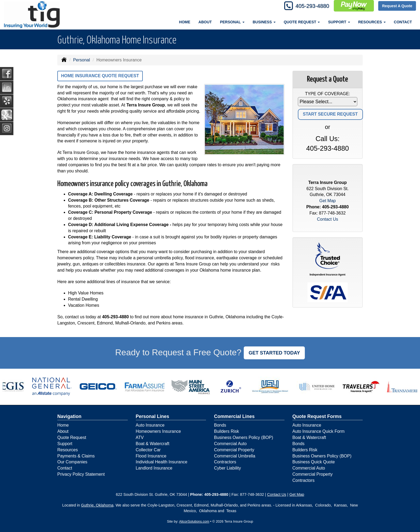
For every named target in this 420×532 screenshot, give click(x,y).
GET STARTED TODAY (274, 353)
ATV (140, 437)
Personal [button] (232, 22)
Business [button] (264, 22)
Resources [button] (372, 22)
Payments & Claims (76, 456)
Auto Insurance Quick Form (319, 431)
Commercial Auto (230, 444)
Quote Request (72, 437)
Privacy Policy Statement (81, 474)
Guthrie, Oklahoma (97, 505)
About (205, 22)
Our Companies (72, 462)
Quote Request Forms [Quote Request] (317, 416)
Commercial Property (234, 450)
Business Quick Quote (314, 462)
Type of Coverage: (328, 94)
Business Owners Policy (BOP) (244, 437)
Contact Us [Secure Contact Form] (327, 219)
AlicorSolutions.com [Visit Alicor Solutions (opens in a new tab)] (194, 521)
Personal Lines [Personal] (153, 416)
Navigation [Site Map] (69, 416)
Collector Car (148, 450)
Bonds (220, 425)
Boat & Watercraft (153, 444)
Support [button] (339, 22)
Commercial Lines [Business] (234, 416)
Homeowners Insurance (158, 431)
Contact (403, 22)
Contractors (225, 462)
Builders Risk (226, 431)
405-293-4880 (310, 6)
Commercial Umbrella (235, 456)
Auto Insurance (150, 425)
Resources (67, 450)
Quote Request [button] (302, 22)
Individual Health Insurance (162, 462)
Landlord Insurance (154, 468)
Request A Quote (397, 6)
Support (65, 444)
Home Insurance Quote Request (100, 76)
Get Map (327, 201)
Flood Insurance (151, 456)
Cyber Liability (227, 468)
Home (185, 22)
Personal (82, 60)
